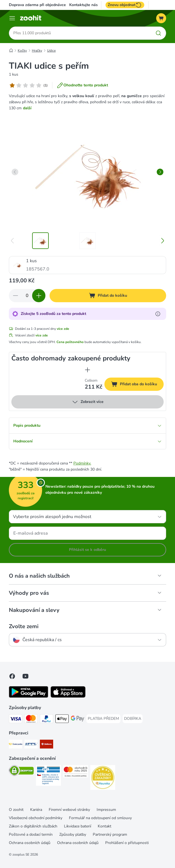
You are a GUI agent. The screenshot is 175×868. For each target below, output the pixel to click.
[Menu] (12, 18)
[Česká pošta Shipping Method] (16, 745)
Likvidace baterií (78, 826)
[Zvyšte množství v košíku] (39, 296)
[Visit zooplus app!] (29, 696)
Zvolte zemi (24, 627)
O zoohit (16, 810)
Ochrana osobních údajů (30, 843)
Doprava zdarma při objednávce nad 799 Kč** (50, 5)
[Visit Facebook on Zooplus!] (12, 676)
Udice (51, 51)
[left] (15, 172)
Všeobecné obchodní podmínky (36, 818)
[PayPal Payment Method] (47, 720)
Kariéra (36, 810)
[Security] (21, 772)
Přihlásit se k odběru (87, 550)
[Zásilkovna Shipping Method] (47, 745)
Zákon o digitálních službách (33, 826)
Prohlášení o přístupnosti (127, 843)
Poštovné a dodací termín (31, 834)
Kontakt (105, 826)
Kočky (22, 51)
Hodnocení (87, 441)
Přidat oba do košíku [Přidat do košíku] (137, 385)
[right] (160, 172)
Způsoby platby (73, 834)
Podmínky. (82, 463)
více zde (63, 329)
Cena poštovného (70, 342)
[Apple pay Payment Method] (62, 720)
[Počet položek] (27, 296)
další (27, 108)
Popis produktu (87, 425)
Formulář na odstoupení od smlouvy (100, 818)
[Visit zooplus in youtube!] (25, 676)
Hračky (37, 51)
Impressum (106, 810)
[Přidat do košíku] (108, 296)
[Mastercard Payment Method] (31, 720)
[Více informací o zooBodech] (158, 314)
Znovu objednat (125, 5)
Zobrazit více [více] (88, 402)
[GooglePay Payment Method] (78, 720)
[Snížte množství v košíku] (16, 296)
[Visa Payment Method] (16, 720)
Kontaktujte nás (83, 5)
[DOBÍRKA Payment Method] (133, 719)
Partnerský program (110, 834)
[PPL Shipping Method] (31, 745)
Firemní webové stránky (69, 810)
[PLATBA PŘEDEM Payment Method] (103, 719)
